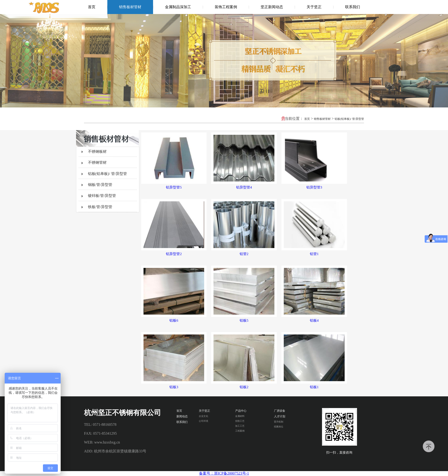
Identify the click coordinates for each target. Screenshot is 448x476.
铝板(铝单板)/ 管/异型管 (349, 119)
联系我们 (353, 7)
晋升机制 (279, 422)
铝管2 (244, 254)
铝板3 (174, 387)
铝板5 (244, 320)
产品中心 (241, 411)
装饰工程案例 (226, 7)
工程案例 (240, 431)
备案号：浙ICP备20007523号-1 (224, 473)
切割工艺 (240, 421)
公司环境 (203, 421)
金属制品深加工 (178, 7)
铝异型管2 (174, 254)
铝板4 (314, 320)
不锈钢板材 (93, 152)
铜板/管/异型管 (96, 185)
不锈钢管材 (93, 163)
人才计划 (280, 416)
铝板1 (314, 387)
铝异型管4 (244, 187)
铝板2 (244, 387)
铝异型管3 (314, 187)
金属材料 (240, 416)
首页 (92, 7)
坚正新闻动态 (272, 7)
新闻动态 (182, 416)
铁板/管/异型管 (96, 207)
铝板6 (174, 320)
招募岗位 (279, 427)
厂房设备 (280, 411)
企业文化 (203, 416)
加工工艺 (240, 426)
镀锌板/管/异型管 (98, 196)
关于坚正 (314, 7)
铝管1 (314, 254)
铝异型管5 (174, 187)
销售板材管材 (130, 7)
